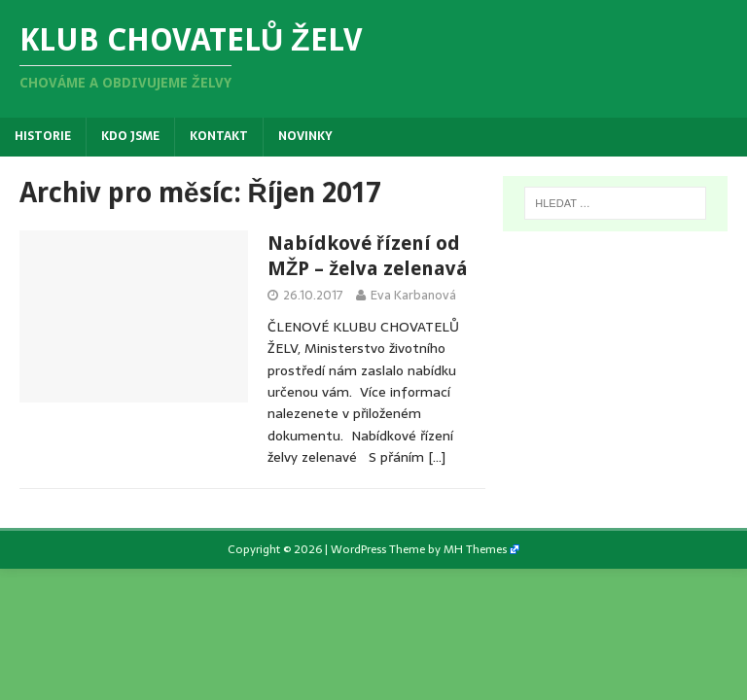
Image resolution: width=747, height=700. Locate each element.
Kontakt (219, 136)
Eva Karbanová (413, 295)
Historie (43, 136)
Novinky (305, 136)
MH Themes (475, 549)
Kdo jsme (130, 136)
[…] (437, 457)
